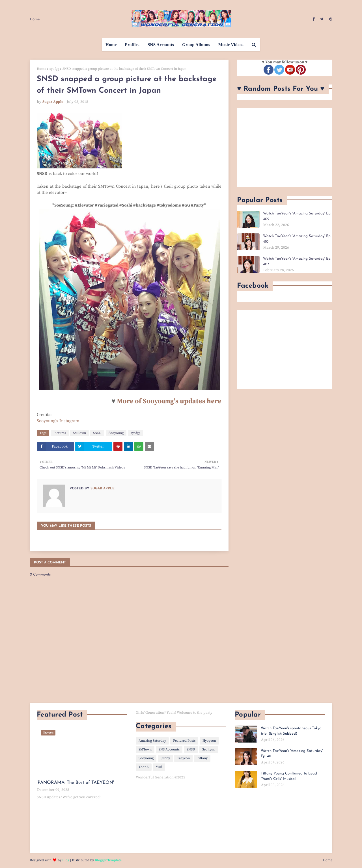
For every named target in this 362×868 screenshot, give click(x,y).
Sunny (165, 758)
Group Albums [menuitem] (196, 45)
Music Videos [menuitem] (231, 45)
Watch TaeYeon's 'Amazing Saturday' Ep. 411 (292, 754)
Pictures (60, 433)
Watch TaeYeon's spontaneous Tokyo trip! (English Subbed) (291, 731)
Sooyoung (116, 433)
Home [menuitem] (111, 45)
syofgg (54, 69)
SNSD (97, 433)
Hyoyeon (209, 741)
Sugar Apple (53, 102)
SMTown (79, 433)
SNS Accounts (169, 749)
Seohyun (209, 749)
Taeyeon (183, 758)
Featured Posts (184, 741)
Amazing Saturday (152, 741)
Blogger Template (108, 860)
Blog (66, 860)
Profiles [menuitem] (132, 45)
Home (35, 19)
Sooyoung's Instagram (58, 421)
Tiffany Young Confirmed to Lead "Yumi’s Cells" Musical (289, 776)
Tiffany (202, 758)
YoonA (144, 767)
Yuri (159, 767)
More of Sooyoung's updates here (169, 401)
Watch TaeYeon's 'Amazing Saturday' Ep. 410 (297, 239)
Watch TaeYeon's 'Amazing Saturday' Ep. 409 (297, 216)
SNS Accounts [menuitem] (161, 45)
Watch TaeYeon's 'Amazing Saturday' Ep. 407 (297, 262)
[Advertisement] (285, 148)
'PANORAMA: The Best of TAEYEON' (75, 783)
